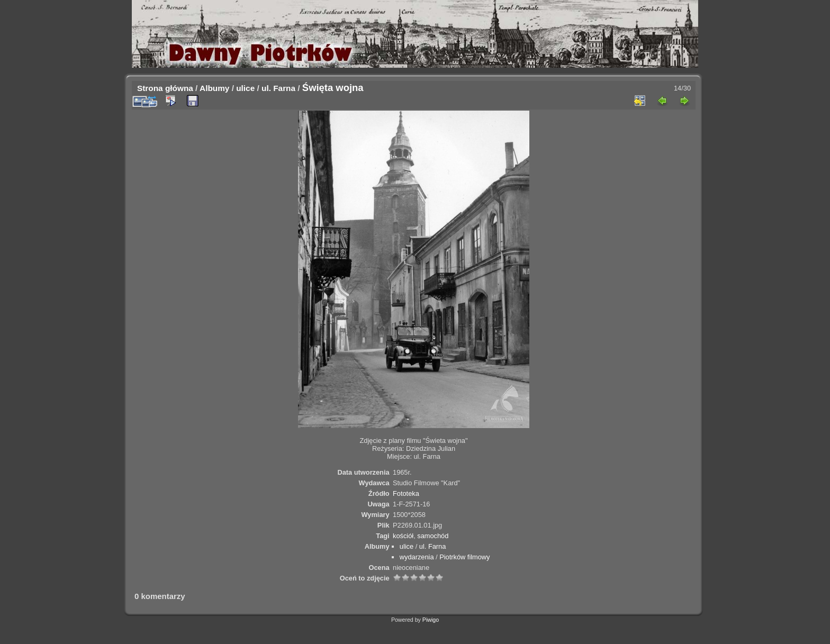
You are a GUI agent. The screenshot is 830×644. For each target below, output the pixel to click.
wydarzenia (417, 557)
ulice (245, 88)
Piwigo (431, 620)
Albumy (214, 88)
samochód (433, 536)
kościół (403, 536)
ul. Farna (278, 88)
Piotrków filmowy (464, 557)
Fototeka (406, 493)
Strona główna (165, 88)
